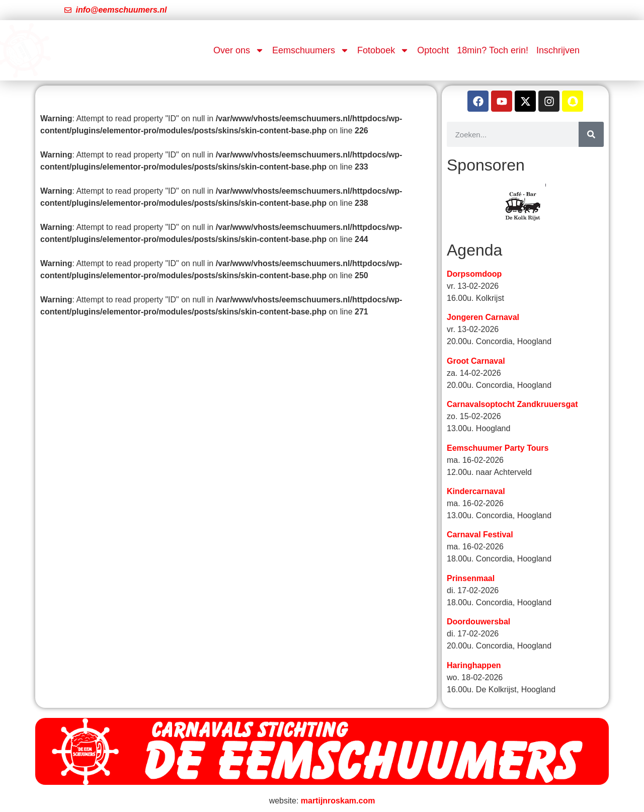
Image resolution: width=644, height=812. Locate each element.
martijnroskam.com (338, 801)
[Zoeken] (591, 134)
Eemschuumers (311, 50)
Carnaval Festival (480, 535)
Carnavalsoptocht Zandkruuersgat (512, 404)
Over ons (239, 50)
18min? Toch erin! (493, 50)
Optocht (433, 50)
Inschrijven (558, 50)
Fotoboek (383, 50)
